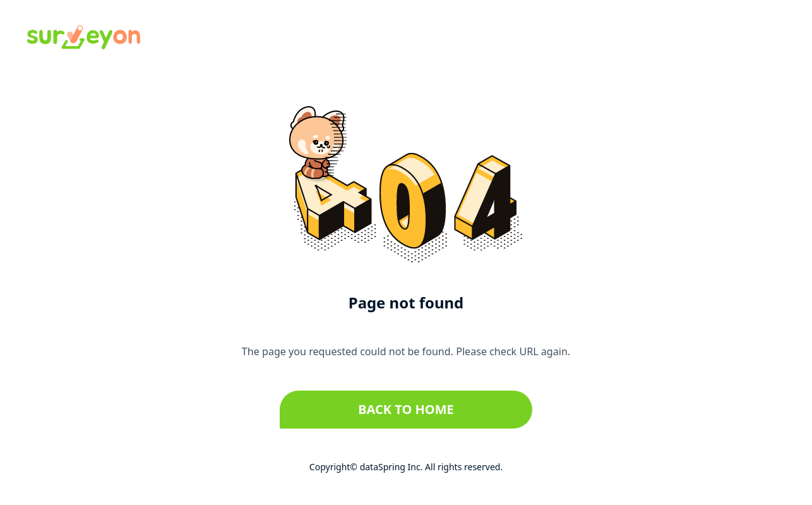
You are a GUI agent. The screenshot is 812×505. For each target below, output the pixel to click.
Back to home (406, 409)
